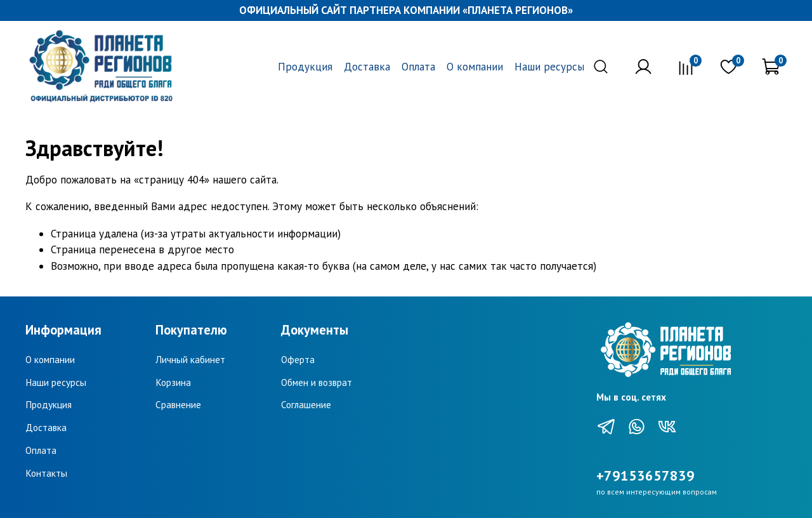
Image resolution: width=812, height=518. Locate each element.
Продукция (305, 67)
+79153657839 (645, 475)
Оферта (298, 359)
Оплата (418, 67)
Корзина (173, 382)
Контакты (46, 473)
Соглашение (306, 404)
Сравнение (178, 404)
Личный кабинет (190, 359)
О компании (475, 67)
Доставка (367, 67)
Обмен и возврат (317, 382)
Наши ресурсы (549, 67)
